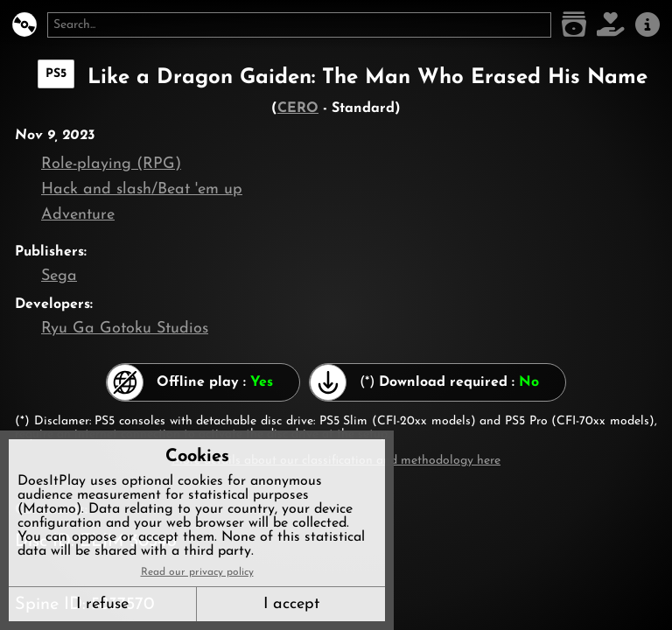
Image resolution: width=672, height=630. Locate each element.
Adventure (78, 215)
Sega (59, 276)
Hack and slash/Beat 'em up (142, 189)
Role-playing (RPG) (111, 164)
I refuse (102, 604)
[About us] (647, 25)
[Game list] (574, 25)
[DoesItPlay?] (24, 25)
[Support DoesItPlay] (611, 25)
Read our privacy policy (197, 572)
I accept (291, 604)
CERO (298, 108)
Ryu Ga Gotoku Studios (125, 329)
